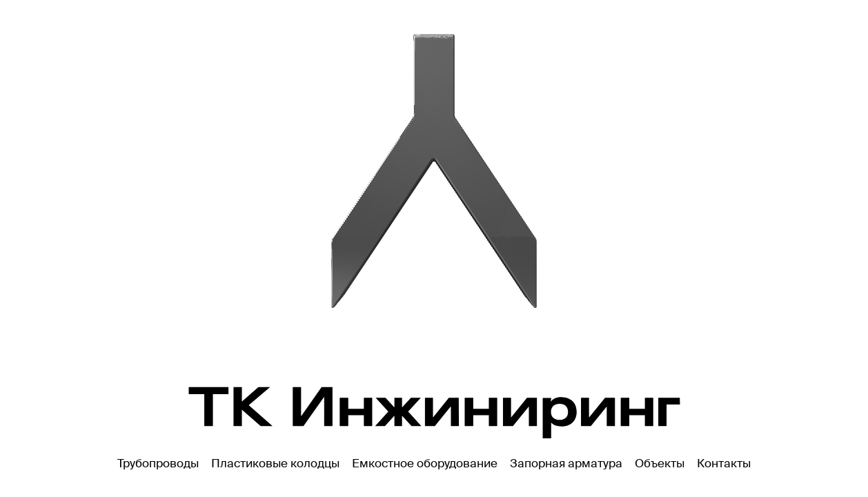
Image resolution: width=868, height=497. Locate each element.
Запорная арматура (566, 463)
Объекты (660, 463)
